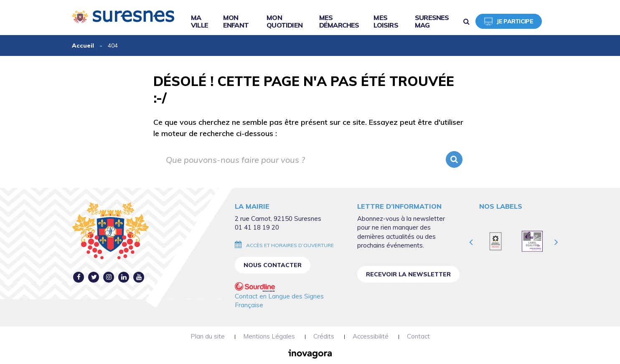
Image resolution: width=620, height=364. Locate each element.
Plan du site (208, 336)
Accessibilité (371, 336)
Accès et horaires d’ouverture (290, 245)
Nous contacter (273, 265)
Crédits (324, 336)
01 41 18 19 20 (257, 227)
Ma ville (199, 21)
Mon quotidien (285, 21)
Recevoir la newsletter (408, 274)
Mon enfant (236, 21)
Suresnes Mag (432, 21)
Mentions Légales (269, 336)
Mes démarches (339, 21)
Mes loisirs (386, 21)
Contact (418, 336)
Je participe (509, 21)
